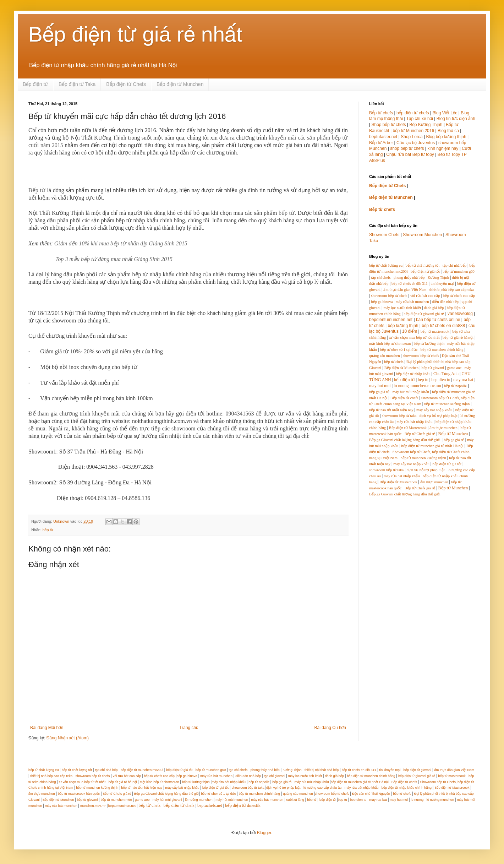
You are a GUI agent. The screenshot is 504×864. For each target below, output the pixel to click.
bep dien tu (441, 380)
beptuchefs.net (210, 805)
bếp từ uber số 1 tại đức (399, 350)
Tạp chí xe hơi (420, 119)
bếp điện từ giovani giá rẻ (424, 314)
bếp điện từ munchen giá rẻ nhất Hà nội (433, 446)
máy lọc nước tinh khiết (402, 308)
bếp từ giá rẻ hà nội (458, 338)
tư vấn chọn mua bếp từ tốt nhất (414, 338)
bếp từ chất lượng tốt (422, 265)
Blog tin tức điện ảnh (456, 119)
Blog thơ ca (448, 131)
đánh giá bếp (434, 308)
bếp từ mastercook (435, 332)
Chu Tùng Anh (446, 374)
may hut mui (380, 386)
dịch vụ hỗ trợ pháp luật (439, 416)
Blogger (264, 833)
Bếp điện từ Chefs (126, 84)
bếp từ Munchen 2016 (414, 131)
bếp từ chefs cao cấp (459, 296)
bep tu (423, 380)
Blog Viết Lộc (445, 113)
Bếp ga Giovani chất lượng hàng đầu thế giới (405, 440)
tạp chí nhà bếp (454, 265)
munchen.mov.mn (426, 386)
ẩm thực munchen (443, 428)
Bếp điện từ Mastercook (407, 428)
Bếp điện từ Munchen (180, 84)
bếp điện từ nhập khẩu (413, 374)
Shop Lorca (412, 137)
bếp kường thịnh (403, 326)
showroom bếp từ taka (399, 416)
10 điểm (410, 331)
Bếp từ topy (423, 154)
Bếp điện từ (35, 84)
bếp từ (287, 213)
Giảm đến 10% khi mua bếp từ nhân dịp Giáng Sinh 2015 (121, 243)
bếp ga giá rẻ (379, 392)
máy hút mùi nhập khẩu (411, 392)
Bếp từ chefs (381, 113)
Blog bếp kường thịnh (446, 137)
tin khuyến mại (442, 284)
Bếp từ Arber (381, 143)
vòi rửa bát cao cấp (425, 296)
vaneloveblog (460, 314)
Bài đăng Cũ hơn (330, 728)
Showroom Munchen (422, 235)
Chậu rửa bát (399, 154)
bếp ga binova (382, 302)
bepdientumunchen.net (391, 320)
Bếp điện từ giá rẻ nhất (135, 34)
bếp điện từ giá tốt (425, 271)
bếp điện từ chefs (413, 113)
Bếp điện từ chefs (404, 398)
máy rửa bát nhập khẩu (414, 422)
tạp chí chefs (381, 278)
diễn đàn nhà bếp (445, 302)
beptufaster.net (383, 137)
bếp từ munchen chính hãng (442, 350)
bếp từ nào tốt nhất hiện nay (391, 410)
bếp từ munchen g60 (459, 271)
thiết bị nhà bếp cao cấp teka (452, 290)
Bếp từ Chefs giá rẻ (420, 434)
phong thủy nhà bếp (409, 278)
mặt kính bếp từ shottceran (390, 344)
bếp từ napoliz (455, 386)
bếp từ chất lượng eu (386, 265)
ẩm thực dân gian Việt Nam (405, 290)
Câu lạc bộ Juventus (416, 143)
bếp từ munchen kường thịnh (447, 404)
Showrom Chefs (384, 235)
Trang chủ (189, 728)
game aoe (454, 368)
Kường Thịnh (438, 278)
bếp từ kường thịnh (429, 344)
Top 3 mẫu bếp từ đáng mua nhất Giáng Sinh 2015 (114, 259)
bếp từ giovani (433, 368)
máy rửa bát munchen (412, 302)
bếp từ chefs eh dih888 (443, 326)
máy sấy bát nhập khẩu (434, 410)
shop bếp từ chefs (407, 148)
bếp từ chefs (394, 362)
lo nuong (401, 386)
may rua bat (463, 380)
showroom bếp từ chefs (389, 296)
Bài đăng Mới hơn (47, 728)
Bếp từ (37, 190)
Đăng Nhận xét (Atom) (68, 738)
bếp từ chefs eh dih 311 (410, 284)
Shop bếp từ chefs (388, 125)
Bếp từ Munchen (453, 434)
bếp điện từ (404, 380)
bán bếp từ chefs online (438, 320)
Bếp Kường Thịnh (426, 125)
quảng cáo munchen (385, 356)
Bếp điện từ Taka (77, 84)
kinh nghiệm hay (443, 148)
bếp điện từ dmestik (243, 805)
